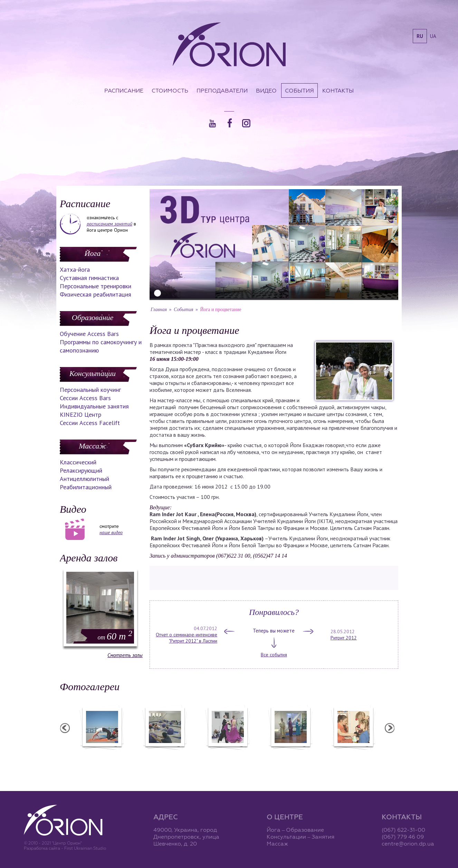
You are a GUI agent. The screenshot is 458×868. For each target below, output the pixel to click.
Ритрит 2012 (344, 638)
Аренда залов (89, 558)
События (299, 90)
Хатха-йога (75, 269)
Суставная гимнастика (89, 278)
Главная (159, 310)
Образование (93, 317)
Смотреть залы (125, 655)
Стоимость (170, 90)
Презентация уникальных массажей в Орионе (290, 757)
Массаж (92, 446)
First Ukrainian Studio (85, 848)
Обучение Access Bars (89, 334)
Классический (78, 462)
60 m (115, 636)
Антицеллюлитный (84, 479)
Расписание (124, 90)
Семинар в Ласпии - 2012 (102, 754)
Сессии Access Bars (85, 398)
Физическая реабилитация (96, 294)
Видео (266, 90)
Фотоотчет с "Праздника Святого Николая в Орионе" (227, 757)
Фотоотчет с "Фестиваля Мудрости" (165, 757)
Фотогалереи (90, 687)
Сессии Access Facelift (90, 423)
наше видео (111, 532)
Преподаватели (222, 90)
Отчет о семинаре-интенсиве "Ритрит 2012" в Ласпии (187, 638)
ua (433, 36)
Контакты (338, 90)
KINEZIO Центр (80, 414)
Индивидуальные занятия (94, 406)
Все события (274, 655)
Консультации (93, 373)
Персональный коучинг (90, 390)
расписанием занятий (109, 224)
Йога (93, 253)
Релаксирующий (81, 470)
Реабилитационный (86, 487)
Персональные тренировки (96, 286)
